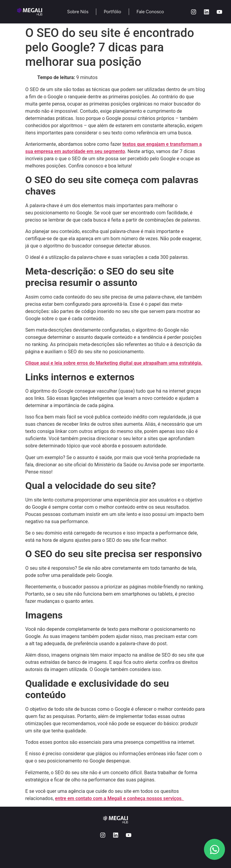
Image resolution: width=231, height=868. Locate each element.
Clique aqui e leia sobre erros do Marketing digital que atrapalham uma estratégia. (114, 363)
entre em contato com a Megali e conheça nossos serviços (118, 798)
